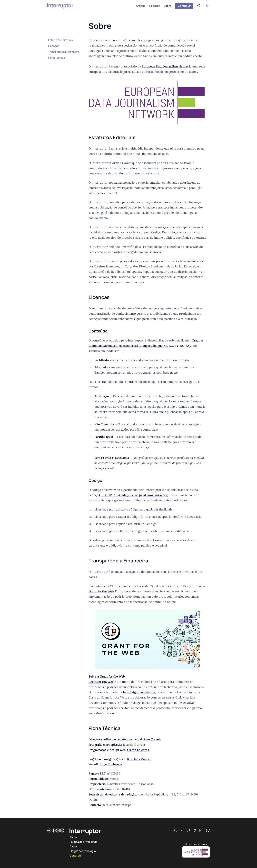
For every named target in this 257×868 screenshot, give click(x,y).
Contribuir (184, 6)
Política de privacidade (83, 842)
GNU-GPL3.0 (108, 495)
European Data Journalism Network (166, 66)
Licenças (54, 46)
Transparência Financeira (64, 52)
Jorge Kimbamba (111, 764)
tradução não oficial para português (143, 495)
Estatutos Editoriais (60, 40)
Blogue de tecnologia (83, 851)
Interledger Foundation (139, 692)
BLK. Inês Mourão (139, 759)
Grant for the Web (101, 591)
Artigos (141, 6)
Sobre (168, 6)
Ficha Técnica (57, 58)
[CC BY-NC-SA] (56, 830)
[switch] (207, 6)
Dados (73, 846)
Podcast (155, 6)
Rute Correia (152, 739)
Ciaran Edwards (138, 750)
